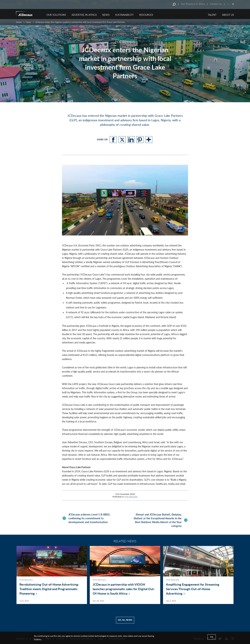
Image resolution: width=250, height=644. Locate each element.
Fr (233, 4)
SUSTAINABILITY (124, 15)
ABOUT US (228, 15)
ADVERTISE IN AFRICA (84, 15)
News (28, 22)
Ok (212, 637)
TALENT (212, 15)
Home (19, 22)
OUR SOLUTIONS (56, 15)
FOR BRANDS (131, 497)
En (228, 4)
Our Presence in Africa (193, 4)
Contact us (216, 4)
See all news (125, 618)
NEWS (106, 15)
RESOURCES (146, 15)
